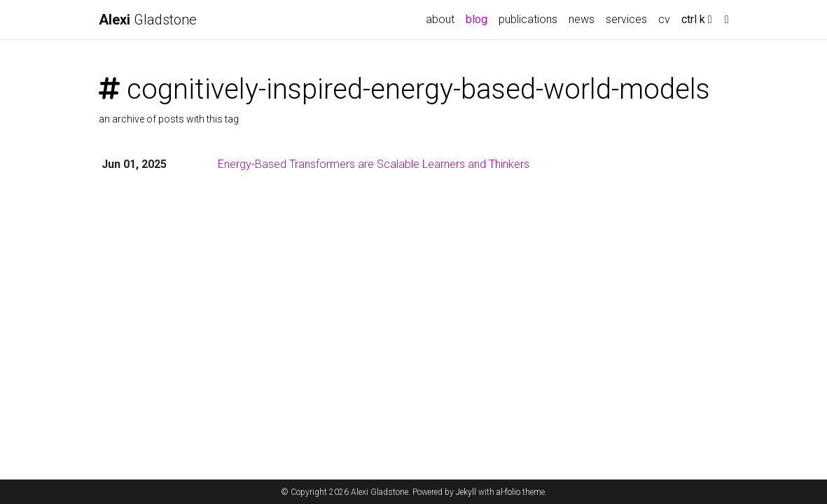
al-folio (508, 492)
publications (528, 19)
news (582, 19)
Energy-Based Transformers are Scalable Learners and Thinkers (374, 164)
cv (667, 18)
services (626, 19)
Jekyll (466, 492)
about (440, 19)
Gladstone (148, 20)
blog (477, 19)
